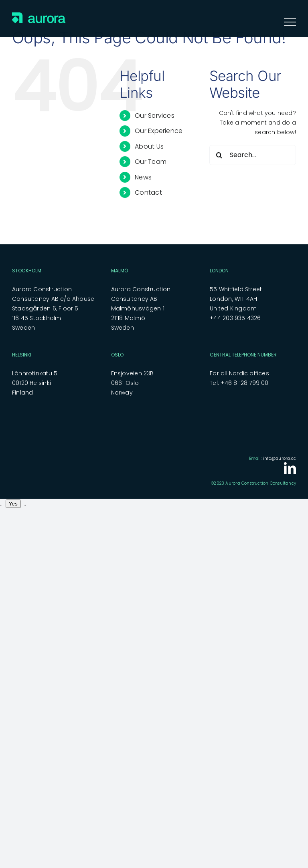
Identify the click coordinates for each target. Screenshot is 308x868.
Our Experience (159, 131)
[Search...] (253, 155)
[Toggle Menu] (290, 22)
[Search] (219, 155)
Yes (13, 504)
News (143, 177)
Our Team (151, 162)
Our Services (155, 116)
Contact (148, 192)
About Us (149, 146)
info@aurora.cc (280, 458)
